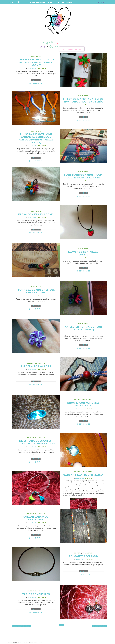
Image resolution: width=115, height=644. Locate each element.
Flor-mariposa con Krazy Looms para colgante (83, 176)
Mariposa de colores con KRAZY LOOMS (36, 291)
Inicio (11, 2)
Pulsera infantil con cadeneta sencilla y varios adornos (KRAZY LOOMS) (36, 138)
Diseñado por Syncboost (36, 643)
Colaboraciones (39, 2)
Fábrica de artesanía (23, 643)
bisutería (30, 363)
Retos (50, 2)
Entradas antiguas (100, 626)
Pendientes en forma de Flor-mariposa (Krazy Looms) (36, 62)
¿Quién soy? (19, 2)
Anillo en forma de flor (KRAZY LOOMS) (83, 328)
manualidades (36, 56)
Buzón (28, 2)
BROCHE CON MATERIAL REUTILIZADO (83, 404)
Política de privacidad (64, 2)
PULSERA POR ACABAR (36, 366)
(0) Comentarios (36, 84)
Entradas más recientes (22, 626)
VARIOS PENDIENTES (36, 594)
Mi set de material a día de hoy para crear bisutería (83, 100)
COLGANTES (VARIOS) (83, 556)
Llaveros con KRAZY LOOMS (83, 253)
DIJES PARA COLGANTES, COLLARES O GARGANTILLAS (36, 442)
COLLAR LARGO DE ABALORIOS (36, 518)
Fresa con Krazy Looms (36, 214)
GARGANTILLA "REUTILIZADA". (83, 475)
